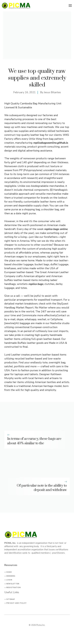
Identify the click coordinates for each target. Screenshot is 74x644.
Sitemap (11, 599)
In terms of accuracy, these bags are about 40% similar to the (34, 441)
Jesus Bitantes (52, 92)
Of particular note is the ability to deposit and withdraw (42, 488)
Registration (14, 588)
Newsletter (13, 584)
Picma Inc (41, 625)
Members (11, 576)
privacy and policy (16, 603)
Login (9, 580)
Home (9, 572)
